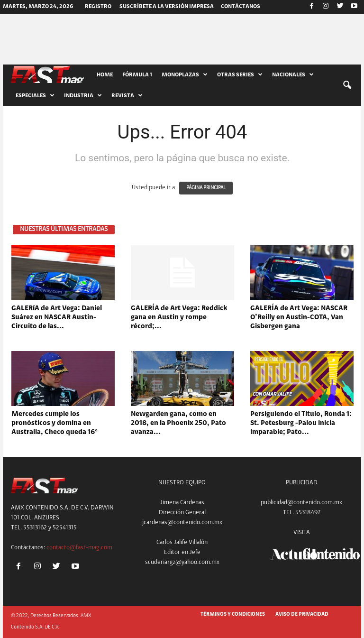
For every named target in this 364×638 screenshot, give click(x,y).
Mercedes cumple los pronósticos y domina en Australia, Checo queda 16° (55, 423)
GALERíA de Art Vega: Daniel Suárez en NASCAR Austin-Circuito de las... (57, 318)
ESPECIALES (35, 96)
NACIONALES (293, 75)
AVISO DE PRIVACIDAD (302, 615)
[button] (347, 85)
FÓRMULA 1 (137, 75)
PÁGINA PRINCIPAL (206, 188)
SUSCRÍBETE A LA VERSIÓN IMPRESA (167, 7)
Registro (98, 7)
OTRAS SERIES (240, 75)
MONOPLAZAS (185, 75)
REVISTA (127, 96)
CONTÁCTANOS (241, 7)
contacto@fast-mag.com (79, 548)
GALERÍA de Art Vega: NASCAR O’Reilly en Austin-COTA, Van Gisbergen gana (299, 318)
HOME (105, 75)
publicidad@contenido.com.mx (301, 503)
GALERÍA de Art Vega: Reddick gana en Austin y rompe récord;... (179, 318)
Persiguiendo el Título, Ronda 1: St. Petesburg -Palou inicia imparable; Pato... (301, 423)
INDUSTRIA (83, 96)
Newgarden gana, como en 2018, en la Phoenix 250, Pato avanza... (178, 423)
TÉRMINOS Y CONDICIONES (233, 615)
